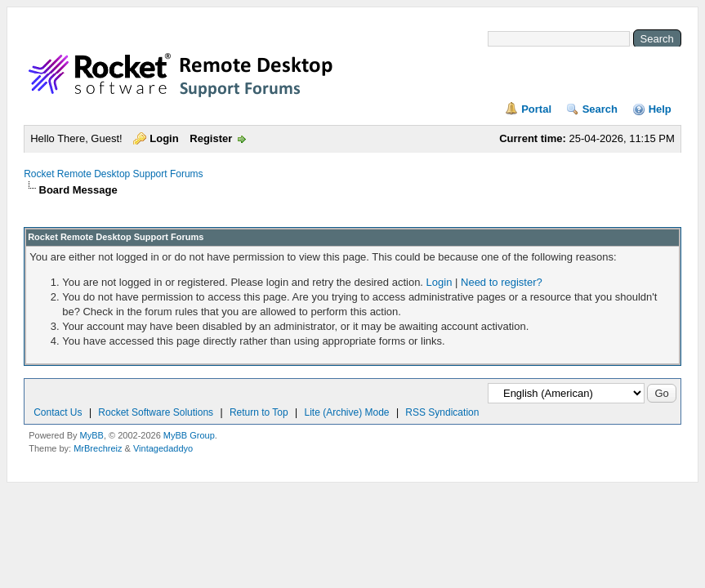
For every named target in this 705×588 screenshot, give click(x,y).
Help (660, 109)
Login (164, 138)
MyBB (92, 435)
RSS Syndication (442, 412)
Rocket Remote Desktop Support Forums (113, 174)
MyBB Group (189, 435)
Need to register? (502, 282)
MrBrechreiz (98, 448)
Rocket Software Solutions (156, 412)
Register (211, 138)
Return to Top (259, 412)
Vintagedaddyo (163, 448)
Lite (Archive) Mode (347, 412)
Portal (536, 109)
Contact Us (58, 412)
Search (600, 109)
